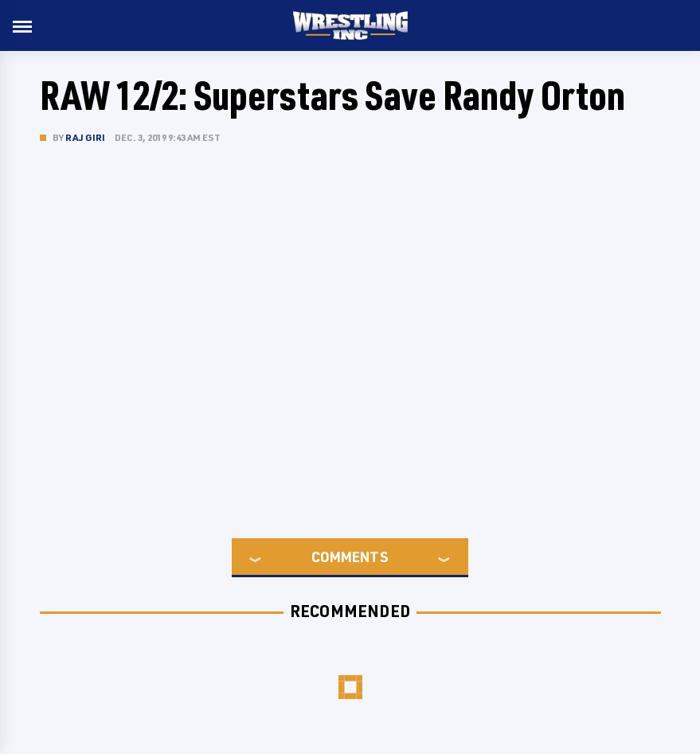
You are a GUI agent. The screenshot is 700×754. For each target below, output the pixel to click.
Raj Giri (86, 137)
